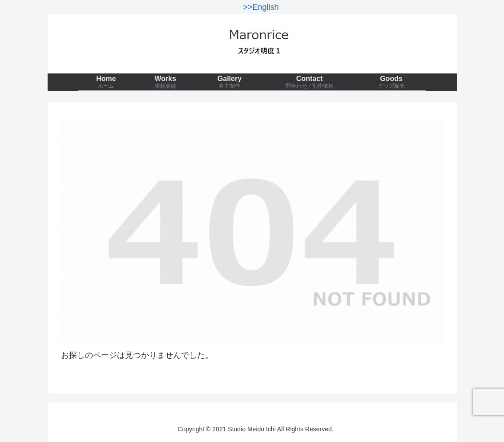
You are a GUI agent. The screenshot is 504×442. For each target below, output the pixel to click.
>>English (261, 7)
